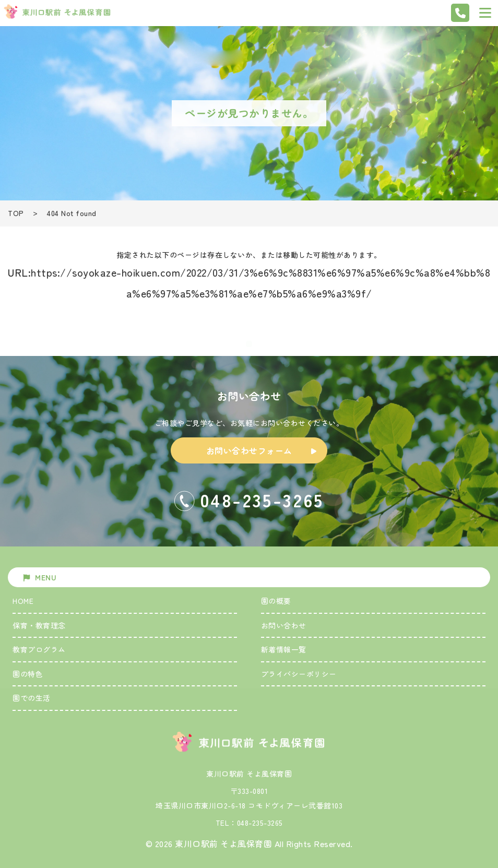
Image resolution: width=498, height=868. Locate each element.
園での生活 (32, 698)
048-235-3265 (260, 823)
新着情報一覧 (284, 649)
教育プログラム (39, 649)
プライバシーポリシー (299, 674)
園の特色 (28, 674)
